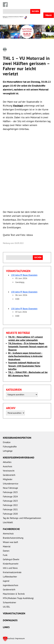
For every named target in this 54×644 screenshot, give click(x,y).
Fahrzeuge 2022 (10, 505)
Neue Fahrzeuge (10, 488)
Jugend (6, 581)
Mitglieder (8, 479)
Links (6, 627)
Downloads (10, 620)
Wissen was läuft (10, 542)
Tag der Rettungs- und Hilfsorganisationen (22, 518)
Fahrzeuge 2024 (10, 497)
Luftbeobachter (10, 577)
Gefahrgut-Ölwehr (11, 559)
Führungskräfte (10, 447)
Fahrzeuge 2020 (10, 514)
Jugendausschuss (11, 585)
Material (7, 546)
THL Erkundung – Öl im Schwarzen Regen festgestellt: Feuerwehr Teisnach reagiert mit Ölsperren (28, 347)
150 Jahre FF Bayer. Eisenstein (24, 275)
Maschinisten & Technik (14, 594)
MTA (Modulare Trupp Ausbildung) (18, 598)
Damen (6, 551)
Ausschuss (7, 466)
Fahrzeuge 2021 (10, 509)
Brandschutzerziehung (13, 538)
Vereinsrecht (9, 471)
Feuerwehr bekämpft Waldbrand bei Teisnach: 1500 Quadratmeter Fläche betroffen (24, 366)
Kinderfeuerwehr (11, 564)
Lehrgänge (8, 451)
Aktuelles (7, 462)
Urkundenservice (11, 484)
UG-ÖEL (6, 607)
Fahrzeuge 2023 (10, 501)
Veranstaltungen (14, 613)
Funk (5, 555)
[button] (5, 639)
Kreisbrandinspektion (17, 438)
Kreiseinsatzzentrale (12, 572)
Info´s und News (10, 568)
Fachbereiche (11, 529)
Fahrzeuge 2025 (10, 492)
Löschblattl (8, 522)
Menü (49, 15)
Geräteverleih (9, 475)
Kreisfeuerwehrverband (19, 457)
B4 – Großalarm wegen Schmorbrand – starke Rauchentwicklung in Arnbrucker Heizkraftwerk (25, 356)
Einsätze (7, 442)
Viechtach (18, 106)
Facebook (5, 5)
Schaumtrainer (10, 602)
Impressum (20, 638)
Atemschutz (8, 534)
